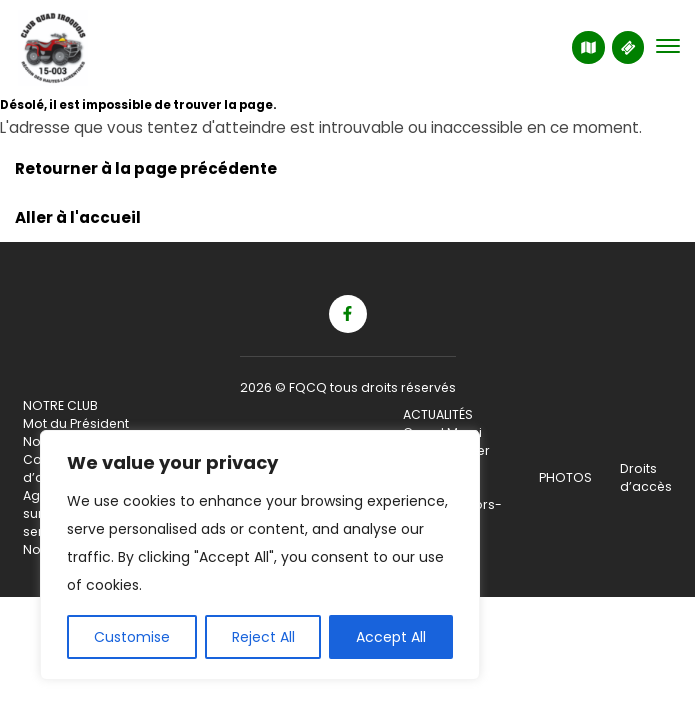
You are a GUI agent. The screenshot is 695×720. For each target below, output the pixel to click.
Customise (132, 637)
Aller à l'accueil (78, 217)
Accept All (391, 637)
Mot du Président (76, 423)
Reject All (263, 637)
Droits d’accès (646, 477)
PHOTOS (565, 477)
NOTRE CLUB (60, 405)
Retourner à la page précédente (146, 168)
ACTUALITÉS (438, 414)
